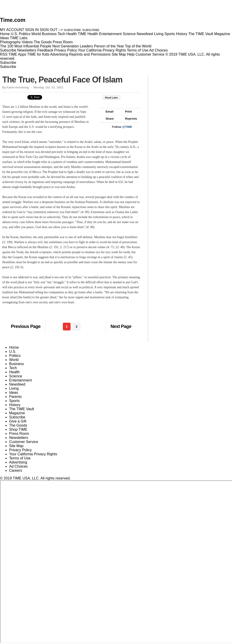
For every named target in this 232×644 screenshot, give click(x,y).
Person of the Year (109, 46)
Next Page (121, 326)
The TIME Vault (22, 409)
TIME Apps (17, 54)
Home (14, 347)
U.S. (13, 352)
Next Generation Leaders (73, 46)
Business (17, 364)
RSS (4, 54)
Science (16, 376)
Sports (14, 401)
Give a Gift (18, 421)
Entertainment (20, 380)
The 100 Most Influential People (26, 46)
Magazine (17, 413)
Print (126, 112)
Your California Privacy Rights (102, 50)
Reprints (129, 119)
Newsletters (27, 50)
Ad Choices (160, 50)
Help (131, 54)
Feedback (45, 50)
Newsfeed (17, 384)
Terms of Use (138, 50)
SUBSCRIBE (73, 30)
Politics (15, 356)
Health (14, 372)
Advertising (59, 54)
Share (108, 119)
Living (14, 388)
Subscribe (8, 50)
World (14, 360)
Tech (13, 368)
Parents (15, 397)
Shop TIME (18, 429)
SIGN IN (32, 30)
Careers (16, 470)
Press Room (19, 434)
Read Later (114, 98)
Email (107, 112)
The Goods (18, 425)
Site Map (119, 54)
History (15, 405)
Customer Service (150, 54)
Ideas (14, 393)
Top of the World (138, 46)
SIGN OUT (49, 30)
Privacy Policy (66, 50)
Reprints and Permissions (90, 54)
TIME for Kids (38, 54)
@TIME (127, 127)
